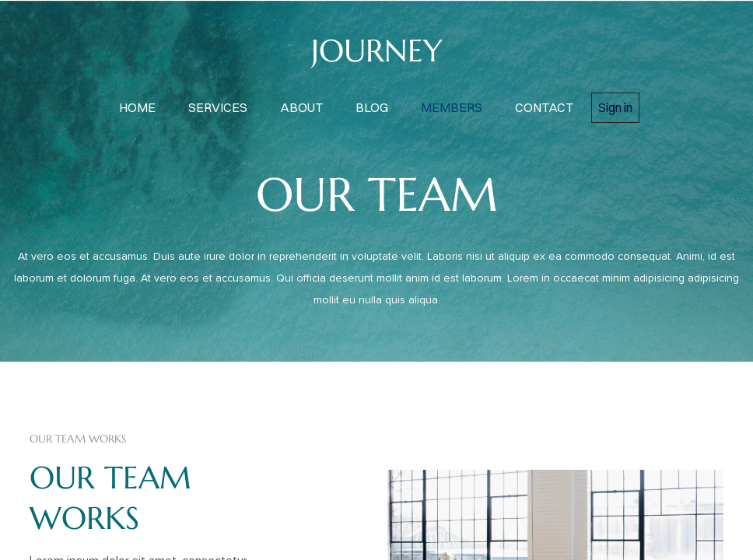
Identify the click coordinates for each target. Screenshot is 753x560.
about (301, 107)
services (218, 107)
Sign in (615, 107)
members (452, 107)
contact (544, 107)
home (137, 107)
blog (372, 107)
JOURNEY (377, 51)
